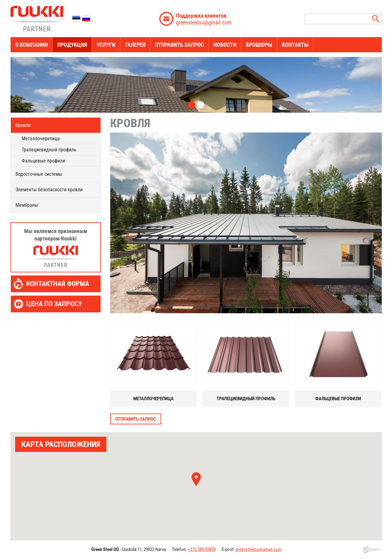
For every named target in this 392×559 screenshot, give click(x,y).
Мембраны (27, 205)
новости (225, 45)
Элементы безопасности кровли (49, 190)
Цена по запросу (54, 304)
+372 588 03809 (202, 549)
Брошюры (259, 45)
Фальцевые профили (43, 161)
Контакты (295, 45)
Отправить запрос (179, 45)
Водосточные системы (39, 174)
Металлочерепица (41, 139)
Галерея (135, 45)
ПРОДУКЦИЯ (72, 45)
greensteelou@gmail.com (204, 19)
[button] (196, 479)
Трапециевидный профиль (49, 150)
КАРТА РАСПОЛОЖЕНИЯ (61, 444)
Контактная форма (58, 284)
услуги (106, 45)
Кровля (23, 125)
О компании (31, 45)
